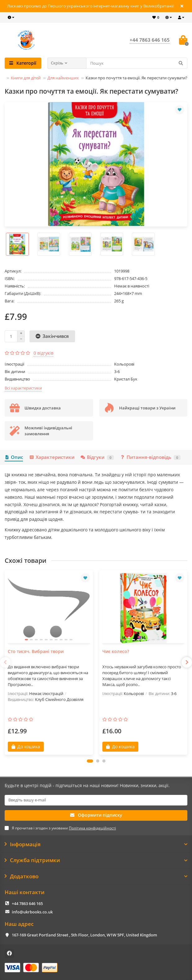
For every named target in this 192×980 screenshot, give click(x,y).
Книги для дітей (26, 78)
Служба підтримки (96, 860)
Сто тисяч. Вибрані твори (36, 651)
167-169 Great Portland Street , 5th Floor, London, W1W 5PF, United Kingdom (84, 935)
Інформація (96, 844)
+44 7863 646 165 (27, 903)
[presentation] (5, 662)
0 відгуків (43, 353)
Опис (14, 457)
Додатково (96, 876)
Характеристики (52, 457)
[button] (90, 761)
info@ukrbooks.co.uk (32, 912)
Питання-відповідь (150, 457)
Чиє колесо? (116, 651)
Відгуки (97, 457)
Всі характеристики (23, 388)
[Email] (96, 800)
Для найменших (63, 78)
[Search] (137, 63)
